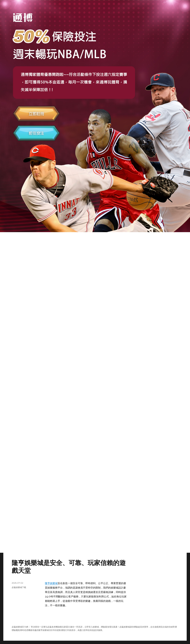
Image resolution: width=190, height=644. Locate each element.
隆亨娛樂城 (51, 583)
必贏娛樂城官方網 (20, 627)
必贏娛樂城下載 (19, 587)
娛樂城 (127, 627)
